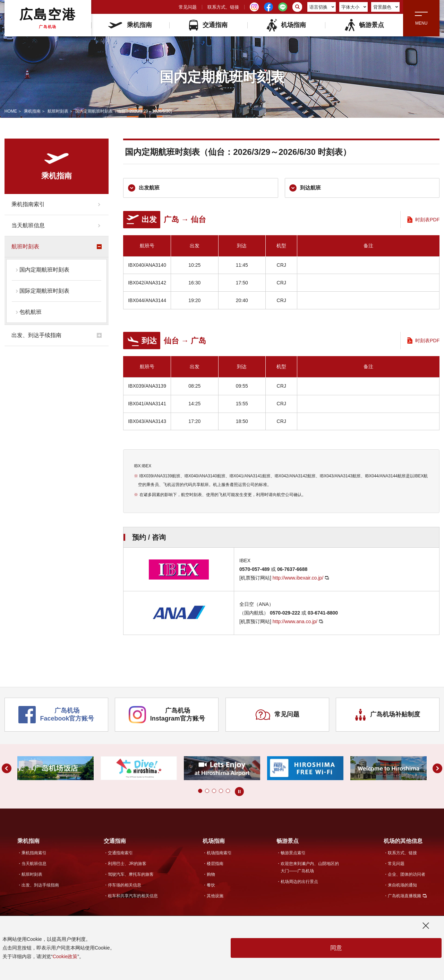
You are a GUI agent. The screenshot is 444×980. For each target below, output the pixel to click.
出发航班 (144, 188)
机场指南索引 (219, 854)
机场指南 (286, 25)
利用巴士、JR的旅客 (127, 864)
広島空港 (48, 18)
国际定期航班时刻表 (44, 291)
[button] (200, 792)
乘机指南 (130, 25)
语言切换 (322, 7)
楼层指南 (215, 864)
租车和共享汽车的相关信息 (133, 897)
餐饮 (211, 886)
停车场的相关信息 (125, 886)
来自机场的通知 (402, 886)
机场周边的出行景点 (299, 882)
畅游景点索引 (293, 854)
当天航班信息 (28, 225)
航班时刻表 (58, 111)
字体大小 (354, 7)
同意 (336, 948)
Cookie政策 (65, 956)
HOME (11, 111)
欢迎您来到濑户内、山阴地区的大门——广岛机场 (310, 868)
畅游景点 (364, 25)
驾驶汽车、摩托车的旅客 (131, 875)
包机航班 (31, 312)
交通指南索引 (120, 854)
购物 (211, 875)
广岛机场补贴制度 (388, 717)
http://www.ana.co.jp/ (295, 622)
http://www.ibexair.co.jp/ (298, 579)
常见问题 (188, 7)
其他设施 (215, 897)
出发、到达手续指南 (36, 335)
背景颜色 (386, 7)
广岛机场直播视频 (404, 897)
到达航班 (306, 188)
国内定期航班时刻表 (44, 270)
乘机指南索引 (28, 204)
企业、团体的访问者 (407, 875)
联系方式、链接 (223, 7)
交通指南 (208, 25)
